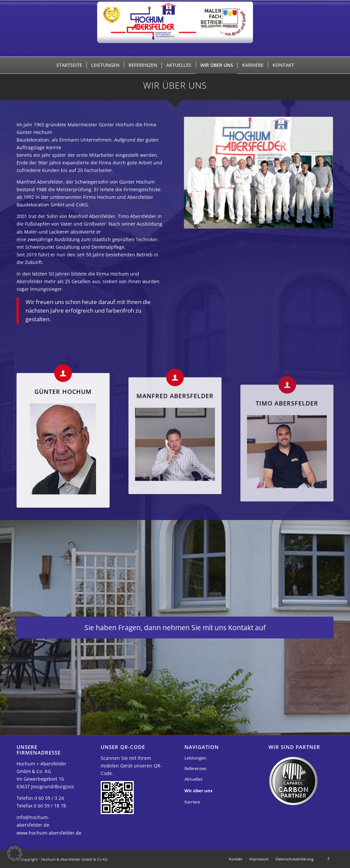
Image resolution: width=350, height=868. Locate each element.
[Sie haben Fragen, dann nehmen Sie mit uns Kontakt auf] (175, 628)
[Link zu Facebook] (328, 859)
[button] (15, 853)
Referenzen (196, 768)
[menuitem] (69, 65)
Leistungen (195, 758)
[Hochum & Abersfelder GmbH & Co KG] (175, 28)
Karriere (192, 802)
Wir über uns (198, 791)
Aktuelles (193, 779)
